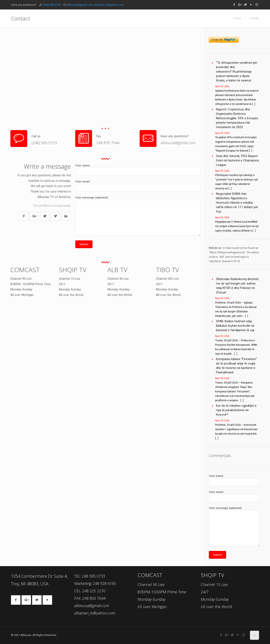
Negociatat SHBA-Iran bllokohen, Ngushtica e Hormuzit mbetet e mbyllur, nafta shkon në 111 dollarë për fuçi (237, 203)
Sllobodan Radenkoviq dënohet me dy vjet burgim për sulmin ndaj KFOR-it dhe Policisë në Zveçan (237, 286)
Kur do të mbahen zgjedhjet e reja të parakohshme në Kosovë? (236, 410)
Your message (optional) (144, 209)
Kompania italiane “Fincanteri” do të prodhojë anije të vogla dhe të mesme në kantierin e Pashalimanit (236, 366)
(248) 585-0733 (52, 5)
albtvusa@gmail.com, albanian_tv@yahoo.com (96, 5)
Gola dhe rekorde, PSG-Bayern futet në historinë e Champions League (238, 160)
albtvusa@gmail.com (165, 139)
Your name (144, 200)
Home (237, 18)
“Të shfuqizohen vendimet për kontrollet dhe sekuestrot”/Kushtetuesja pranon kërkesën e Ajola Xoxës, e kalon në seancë (237, 72)
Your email (144, 203)
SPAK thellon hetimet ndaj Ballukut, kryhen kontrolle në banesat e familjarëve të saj (235, 326)
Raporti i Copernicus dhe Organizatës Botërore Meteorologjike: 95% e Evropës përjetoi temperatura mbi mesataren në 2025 (237, 118)
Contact (254, 18)
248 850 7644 (112, 139)
